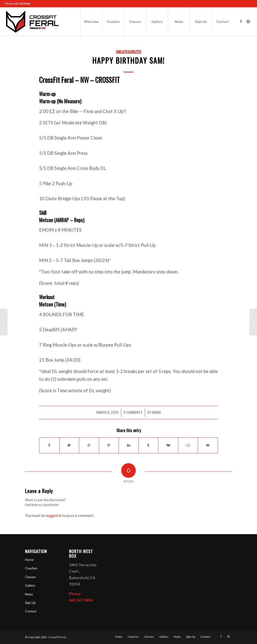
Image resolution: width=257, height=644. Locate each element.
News (29, 594)
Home (29, 560)
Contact (31, 611)
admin (156, 412)
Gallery (30, 585)
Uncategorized (128, 52)
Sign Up (30, 603)
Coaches (31, 568)
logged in (54, 515)
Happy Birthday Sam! (128, 60)
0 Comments (133, 412)
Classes (30, 577)
